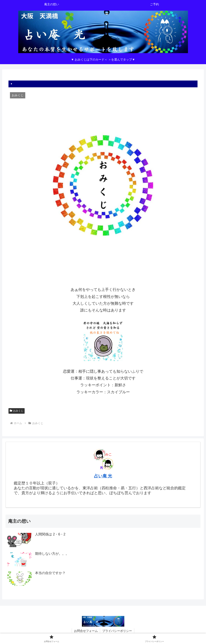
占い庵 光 (103, 476)
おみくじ (17, 411)
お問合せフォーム (86, 631)
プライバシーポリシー (117, 631)
